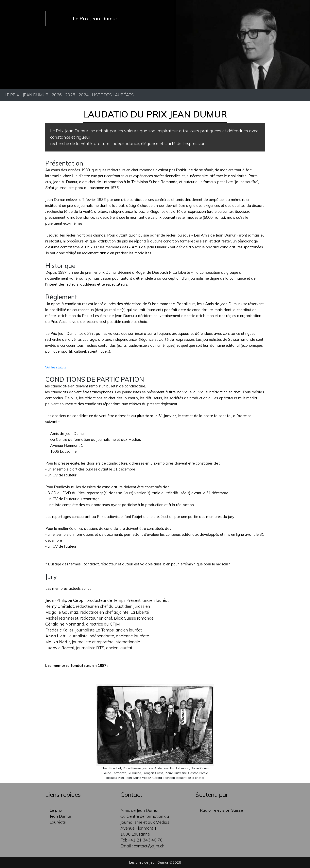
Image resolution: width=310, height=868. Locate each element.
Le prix (12, 95)
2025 (70, 95)
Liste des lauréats (113, 95)
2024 (84, 95)
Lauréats (58, 822)
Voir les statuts (56, 367)
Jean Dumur (35, 95)
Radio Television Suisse (221, 810)
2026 (57, 95)
